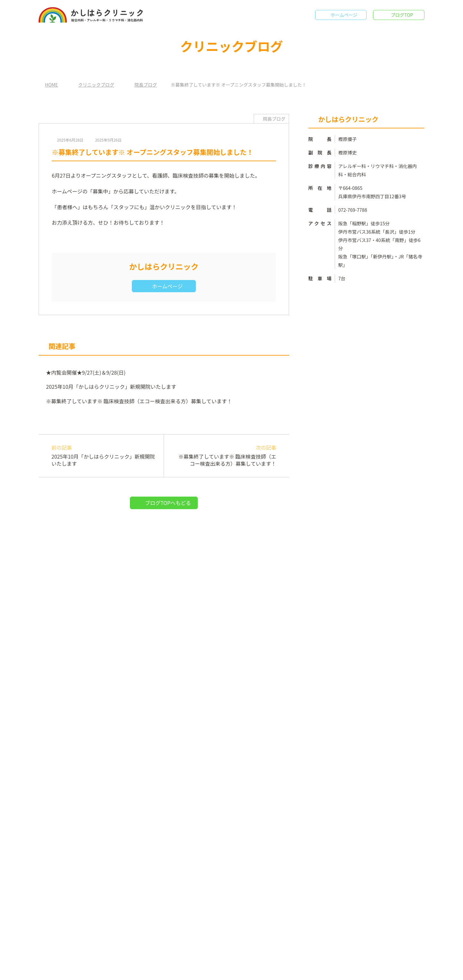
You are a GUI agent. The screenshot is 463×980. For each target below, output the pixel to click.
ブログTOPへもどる (168, 503)
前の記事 (104, 456)
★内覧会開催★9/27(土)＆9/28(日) (85, 372)
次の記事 (223, 456)
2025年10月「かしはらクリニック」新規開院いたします (110, 387)
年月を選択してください (340, 888)
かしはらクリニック (233, 970)
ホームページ (344, 15)
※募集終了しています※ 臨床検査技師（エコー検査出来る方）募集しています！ (139, 401)
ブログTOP (402, 15)
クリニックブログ (96, 85)
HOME (51, 85)
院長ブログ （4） (334, 559)
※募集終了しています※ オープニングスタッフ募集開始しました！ (372, 645)
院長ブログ (145, 85)
